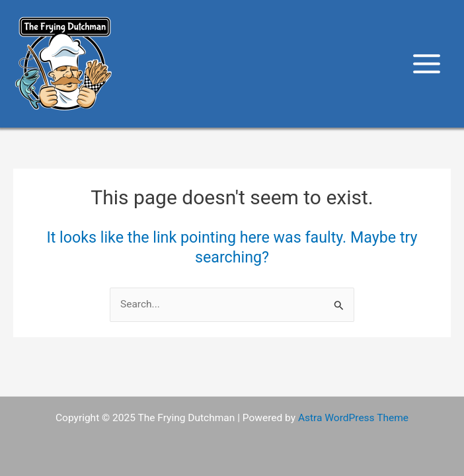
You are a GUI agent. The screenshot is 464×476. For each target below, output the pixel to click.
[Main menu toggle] (427, 63)
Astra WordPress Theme (353, 418)
